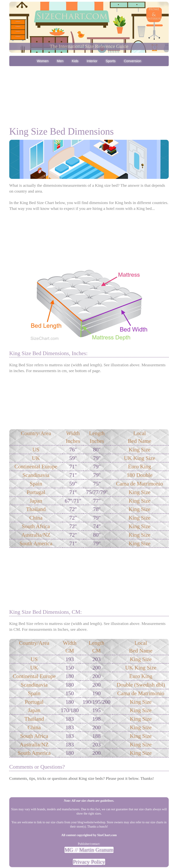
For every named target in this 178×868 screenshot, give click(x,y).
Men (60, 61)
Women (43, 61)
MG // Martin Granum (89, 850)
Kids (75, 61)
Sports (111, 61)
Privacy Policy (89, 862)
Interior (92, 61)
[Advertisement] (89, 93)
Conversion (133, 61)
